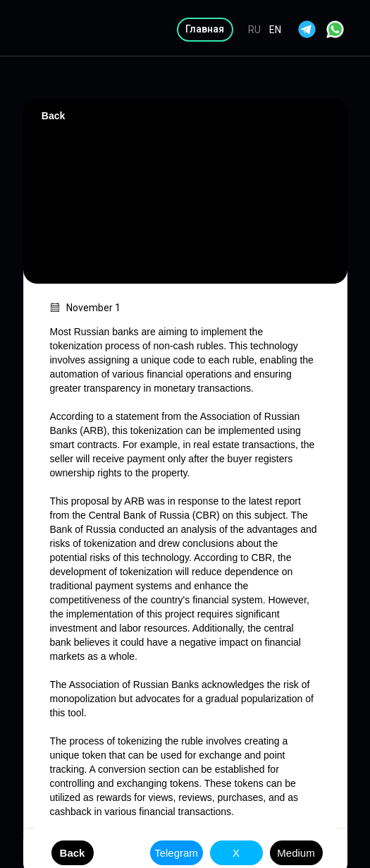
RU (254, 30)
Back (53, 116)
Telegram (176, 853)
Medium (296, 853)
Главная (205, 29)
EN (275, 30)
